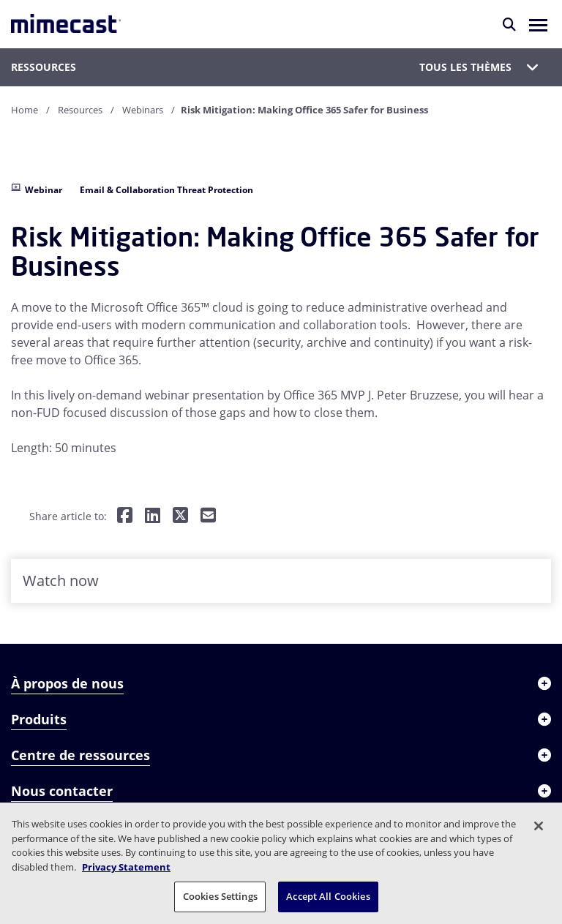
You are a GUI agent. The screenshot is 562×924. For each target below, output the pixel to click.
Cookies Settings (220, 896)
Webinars (143, 110)
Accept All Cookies (328, 896)
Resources (80, 110)
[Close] (539, 826)
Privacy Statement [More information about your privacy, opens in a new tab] (126, 867)
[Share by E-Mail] (208, 516)
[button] (538, 24)
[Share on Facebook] (125, 516)
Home (25, 110)
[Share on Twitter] (180, 516)
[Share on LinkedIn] (153, 516)
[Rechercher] (509, 24)
